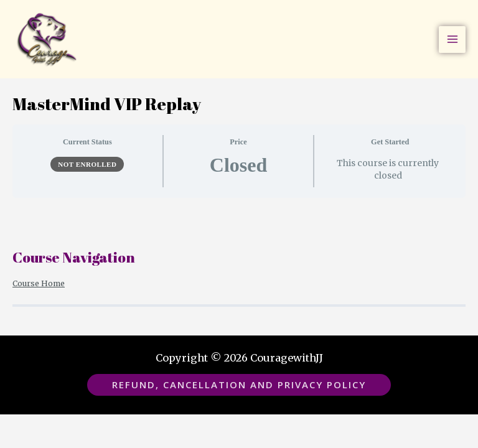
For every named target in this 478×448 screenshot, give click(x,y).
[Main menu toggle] (452, 40)
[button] (239, 385)
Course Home (39, 283)
